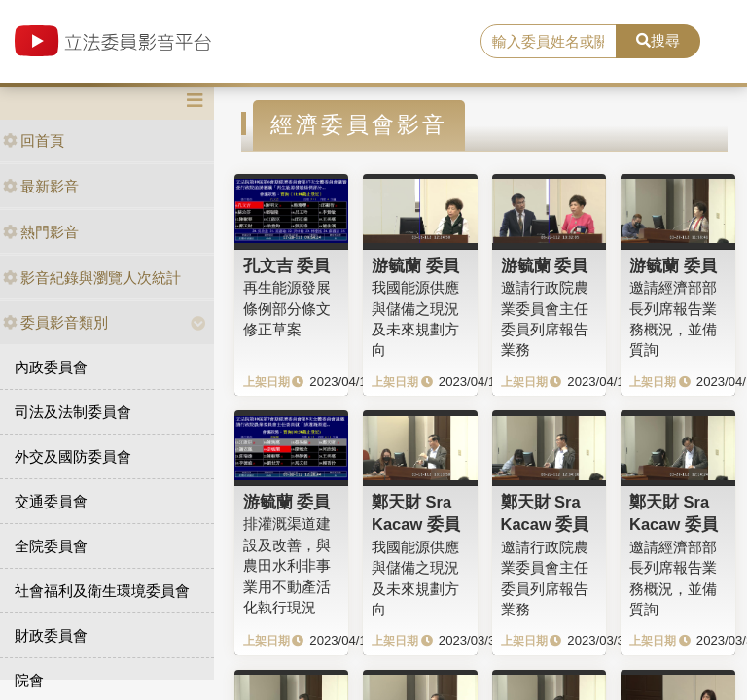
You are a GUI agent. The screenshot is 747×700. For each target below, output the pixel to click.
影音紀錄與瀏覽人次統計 (92, 278)
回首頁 (34, 140)
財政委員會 (51, 635)
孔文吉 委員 (287, 265)
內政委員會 (51, 367)
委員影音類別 (55, 322)
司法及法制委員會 (73, 412)
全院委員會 (51, 546)
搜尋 (658, 40)
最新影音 (41, 186)
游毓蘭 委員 (415, 265)
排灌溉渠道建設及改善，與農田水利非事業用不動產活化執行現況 (287, 565)
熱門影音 (41, 232)
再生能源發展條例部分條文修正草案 (287, 308)
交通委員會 (51, 501)
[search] (549, 42)
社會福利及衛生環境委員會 (102, 591)
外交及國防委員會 (73, 456)
